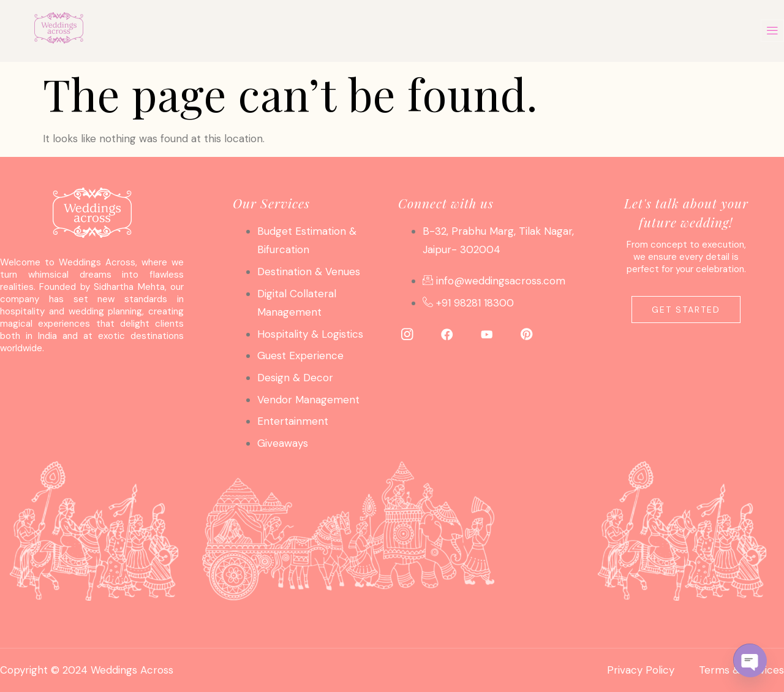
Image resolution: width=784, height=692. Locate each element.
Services (266, 31)
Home (180, 31)
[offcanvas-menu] (772, 31)
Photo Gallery (377, 31)
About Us (490, 31)
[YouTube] (487, 333)
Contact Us (595, 31)
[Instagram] (407, 333)
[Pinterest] (527, 333)
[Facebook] (447, 333)
